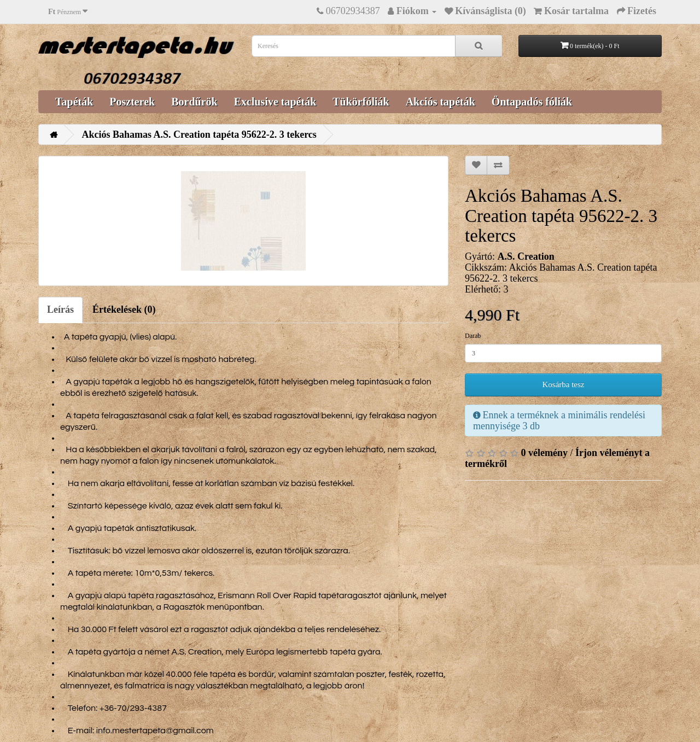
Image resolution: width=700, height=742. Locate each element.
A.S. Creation (526, 256)
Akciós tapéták (441, 102)
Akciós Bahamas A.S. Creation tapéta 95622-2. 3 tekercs (199, 135)
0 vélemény (544, 453)
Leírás (60, 309)
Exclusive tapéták (275, 102)
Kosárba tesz (563, 384)
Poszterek (132, 102)
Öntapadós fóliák (532, 102)
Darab (473, 336)
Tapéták (74, 102)
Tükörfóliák (361, 102)
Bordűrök (194, 102)
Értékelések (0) (124, 309)
